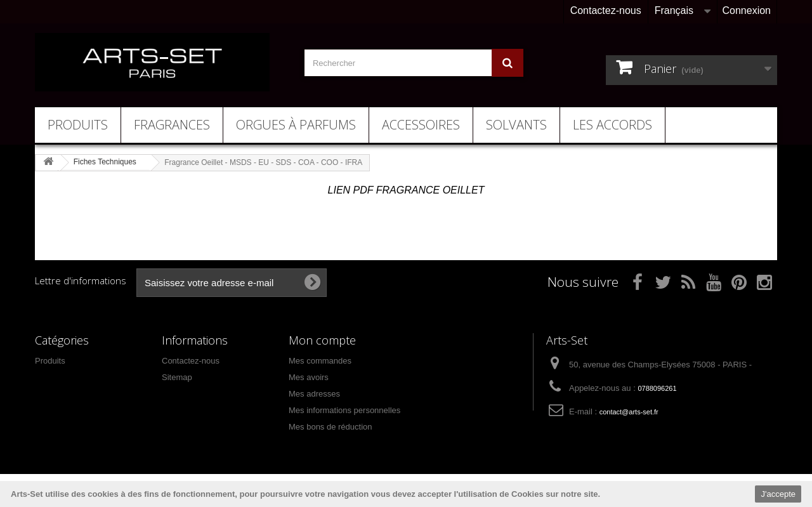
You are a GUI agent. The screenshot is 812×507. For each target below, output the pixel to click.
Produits (78, 125)
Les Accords (612, 125)
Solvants (516, 125)
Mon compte (322, 340)
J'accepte (778, 494)
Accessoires (421, 125)
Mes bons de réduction (331, 427)
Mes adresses (314, 394)
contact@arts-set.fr (629, 412)
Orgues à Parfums (296, 125)
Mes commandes (320, 361)
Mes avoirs (309, 377)
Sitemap (177, 377)
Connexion (747, 10)
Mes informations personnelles (344, 410)
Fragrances (172, 125)
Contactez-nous (606, 10)
